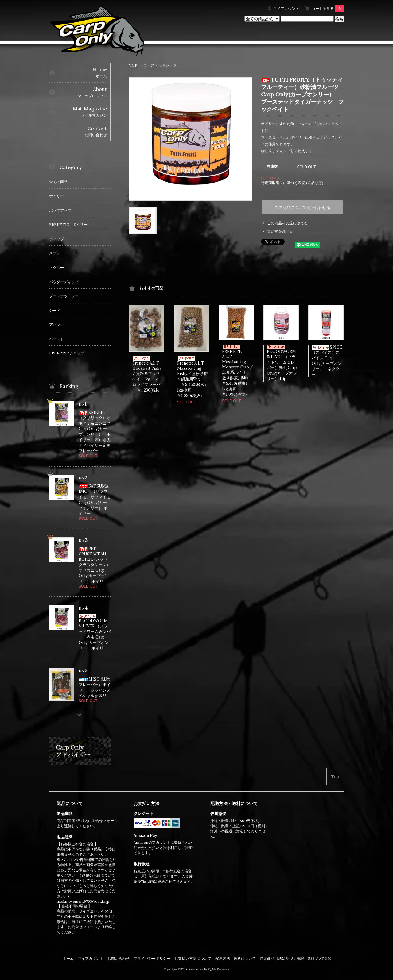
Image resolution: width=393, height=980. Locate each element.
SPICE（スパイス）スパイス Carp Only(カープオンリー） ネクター (327, 361)
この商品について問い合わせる (302, 208)
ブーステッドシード (160, 65)
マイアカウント (286, 8)
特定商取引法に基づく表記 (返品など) (292, 183)
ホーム (68, 958)
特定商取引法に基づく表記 (282, 958)
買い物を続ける (280, 231)
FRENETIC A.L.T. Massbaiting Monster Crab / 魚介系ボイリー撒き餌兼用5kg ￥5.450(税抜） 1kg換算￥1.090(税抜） (241, 371)
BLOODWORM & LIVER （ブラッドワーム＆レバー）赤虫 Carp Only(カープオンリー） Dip (282, 363)
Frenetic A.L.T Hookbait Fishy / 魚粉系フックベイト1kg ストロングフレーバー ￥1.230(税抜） (148, 374)
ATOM (325, 958)
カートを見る (328, 8)
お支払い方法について (193, 958)
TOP (133, 65)
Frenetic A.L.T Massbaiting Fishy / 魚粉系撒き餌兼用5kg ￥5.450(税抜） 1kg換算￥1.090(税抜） (197, 377)
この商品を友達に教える (287, 223)
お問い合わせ (119, 958)
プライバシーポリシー (152, 958)
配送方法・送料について (235, 958)
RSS (311, 958)
